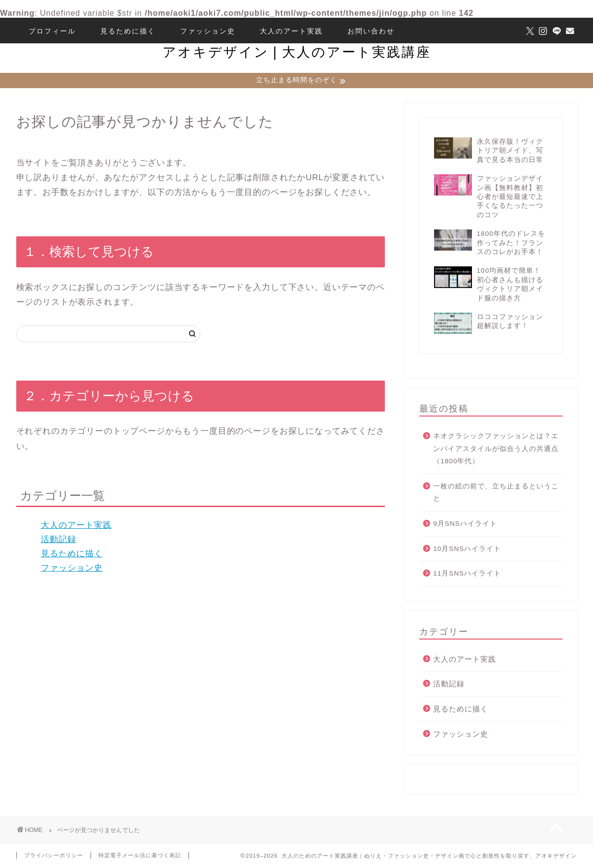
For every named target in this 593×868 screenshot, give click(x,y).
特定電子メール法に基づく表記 (140, 856)
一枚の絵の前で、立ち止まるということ (496, 494)
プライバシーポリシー (54, 856)
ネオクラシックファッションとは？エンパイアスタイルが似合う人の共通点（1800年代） (496, 450)
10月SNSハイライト (467, 550)
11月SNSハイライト (467, 574)
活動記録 (59, 540)
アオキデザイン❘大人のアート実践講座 (297, 52)
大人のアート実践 (291, 31)
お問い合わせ (371, 31)
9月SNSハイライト (465, 525)
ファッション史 (208, 31)
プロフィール (52, 31)
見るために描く (128, 31)
